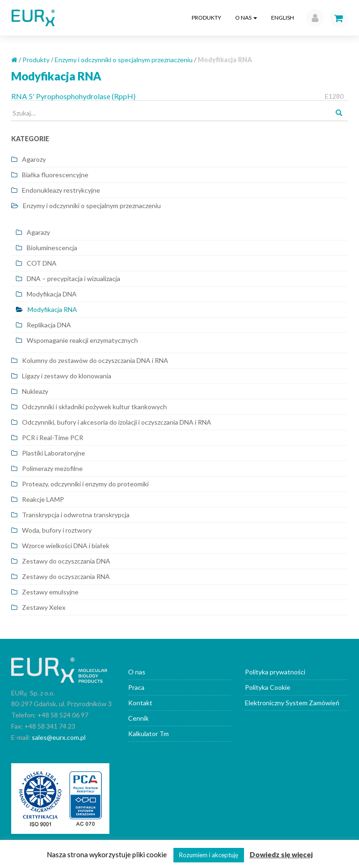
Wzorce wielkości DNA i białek (66, 546)
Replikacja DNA (49, 325)
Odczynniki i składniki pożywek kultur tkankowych (94, 407)
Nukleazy (35, 391)
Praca (136, 687)
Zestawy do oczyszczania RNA (66, 576)
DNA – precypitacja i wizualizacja (73, 278)
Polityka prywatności (275, 672)
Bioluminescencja (52, 248)
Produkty (206, 18)
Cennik (138, 718)
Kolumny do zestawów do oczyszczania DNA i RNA (95, 360)
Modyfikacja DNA (52, 294)
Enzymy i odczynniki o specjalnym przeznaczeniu (124, 60)
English (283, 18)
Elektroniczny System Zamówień (292, 703)
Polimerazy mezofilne (52, 468)
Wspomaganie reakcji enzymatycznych (82, 340)
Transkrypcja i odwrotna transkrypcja (76, 515)
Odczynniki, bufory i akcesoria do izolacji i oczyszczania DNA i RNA (117, 422)
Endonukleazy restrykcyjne (61, 190)
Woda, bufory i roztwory (57, 530)
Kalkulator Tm (148, 734)
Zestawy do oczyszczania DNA (66, 561)
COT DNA (42, 263)
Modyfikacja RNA (52, 309)
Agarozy (34, 159)
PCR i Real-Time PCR (53, 438)
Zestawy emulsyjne (50, 592)
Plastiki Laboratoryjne (54, 453)
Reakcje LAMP (43, 499)
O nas (246, 18)
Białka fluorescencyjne (55, 175)
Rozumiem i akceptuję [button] (209, 855)
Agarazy (38, 232)
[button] (313, 18)
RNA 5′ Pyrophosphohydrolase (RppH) (73, 96)
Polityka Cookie (268, 687)
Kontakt (140, 703)
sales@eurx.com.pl (59, 737)
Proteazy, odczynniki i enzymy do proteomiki (85, 484)
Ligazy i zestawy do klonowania (67, 376)
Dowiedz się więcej (281, 854)
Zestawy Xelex (44, 607)
